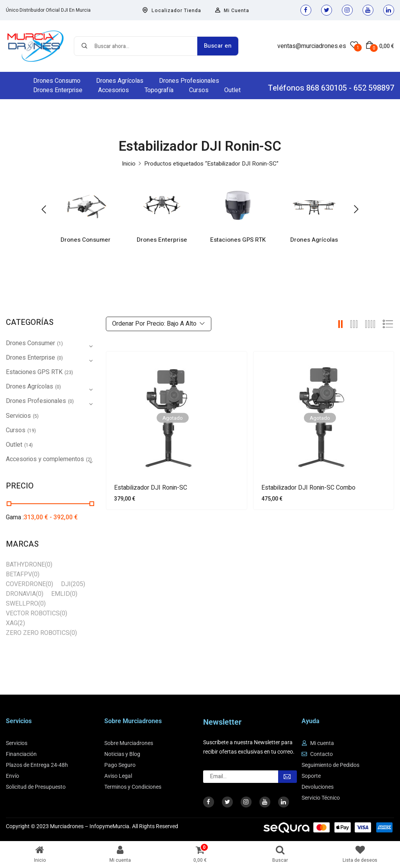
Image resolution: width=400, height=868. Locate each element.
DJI (66, 584)
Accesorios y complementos (45, 459)
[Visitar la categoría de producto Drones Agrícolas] (314, 205)
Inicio (129, 164)
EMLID (61, 594)
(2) (21, 623)
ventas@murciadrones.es (312, 46)
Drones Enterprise (162, 241)
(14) (29, 445)
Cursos (16, 430)
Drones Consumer (86, 241)
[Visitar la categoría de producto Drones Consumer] (86, 205)
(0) (60, 358)
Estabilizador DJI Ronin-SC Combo (308, 488)
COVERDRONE (26, 584)
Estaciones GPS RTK (238, 241)
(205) (78, 584)
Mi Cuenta (232, 11)
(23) (69, 373)
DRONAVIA (21, 594)
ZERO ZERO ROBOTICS (38, 633)
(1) (60, 344)
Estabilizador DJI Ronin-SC (151, 488)
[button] (380, 46)
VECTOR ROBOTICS (33, 613)
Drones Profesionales (36, 401)
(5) (36, 416)
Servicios (18, 416)
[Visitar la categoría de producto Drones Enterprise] (162, 205)
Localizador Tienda (172, 11)
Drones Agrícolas (314, 241)
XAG (12, 623)
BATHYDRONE (25, 565)
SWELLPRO (22, 604)
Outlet (14, 445)
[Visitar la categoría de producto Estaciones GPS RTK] (238, 205)
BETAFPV (19, 574)
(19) (32, 431)
